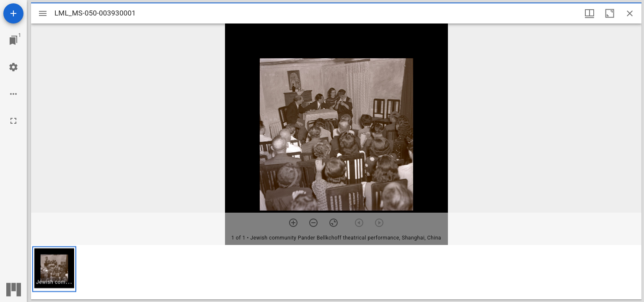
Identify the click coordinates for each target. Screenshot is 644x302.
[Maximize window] (610, 13)
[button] (54, 269)
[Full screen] (13, 121)
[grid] (336, 272)
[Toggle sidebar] (43, 13)
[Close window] (630, 13)
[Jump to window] (13, 40)
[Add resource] (13, 13)
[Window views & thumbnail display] (590, 13)
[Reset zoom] (334, 223)
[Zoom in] (293, 223)
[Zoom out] (313, 223)
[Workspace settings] (13, 67)
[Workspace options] (13, 94)
